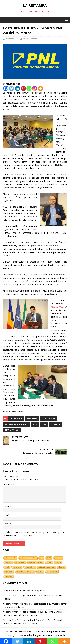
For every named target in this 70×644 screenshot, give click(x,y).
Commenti (21, 476)
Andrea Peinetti (30, 39)
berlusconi (9, 576)
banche (40, 572)
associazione (30, 567)
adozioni (9, 563)
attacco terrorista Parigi (47, 567)
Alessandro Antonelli (36, 563)
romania (56, 424)
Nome (6, 506)
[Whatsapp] (29, 88)
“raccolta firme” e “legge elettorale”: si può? (24, 612)
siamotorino (12, 430)
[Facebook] (6, 88)
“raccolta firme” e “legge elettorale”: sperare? (24, 595)
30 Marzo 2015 (12, 39)
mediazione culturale (16, 424)
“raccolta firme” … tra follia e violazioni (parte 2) (26, 604)
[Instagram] (35, 88)
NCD (35, 424)
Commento (8, 484)
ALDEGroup (16, 419)
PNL (44, 424)
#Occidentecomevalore (28, 558)
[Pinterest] (23, 88)
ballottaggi (9, 572)
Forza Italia (49, 419)
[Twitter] (12, 88)
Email (6, 515)
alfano (49, 563)
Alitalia (59, 563)
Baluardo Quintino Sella (25, 572)
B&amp (62, 567)
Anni (7, 567)
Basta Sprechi (52, 572)
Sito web (7, 524)
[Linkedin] (17, 88)
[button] (66, 20)
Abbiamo (59, 558)
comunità (32, 419)
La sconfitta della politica (33, 591)
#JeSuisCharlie (11, 558)
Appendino (17, 567)
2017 (49, 558)
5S (42, 558)
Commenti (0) (9, 476)
